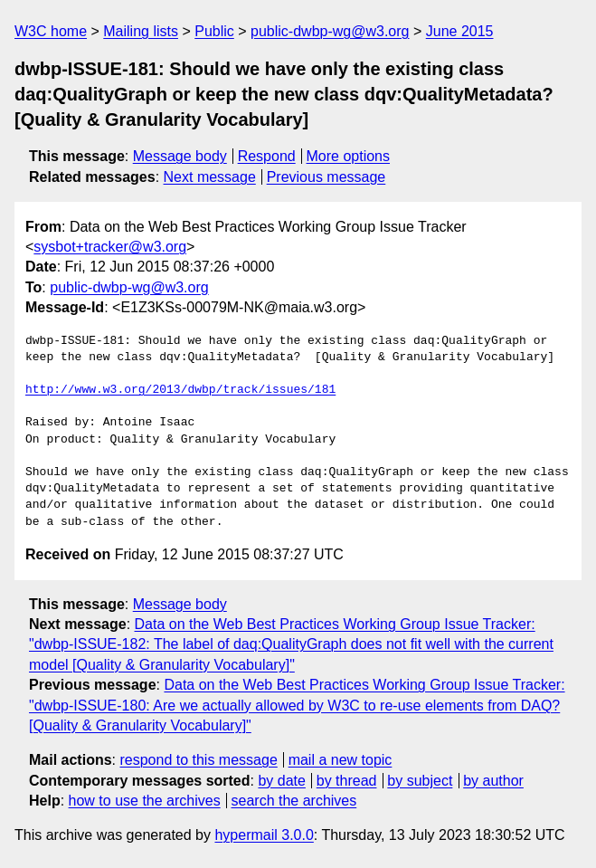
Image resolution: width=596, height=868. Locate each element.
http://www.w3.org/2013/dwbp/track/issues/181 (180, 390)
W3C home (51, 31)
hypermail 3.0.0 (264, 835)
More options (349, 156)
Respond (267, 156)
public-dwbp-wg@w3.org (330, 31)
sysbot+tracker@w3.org (110, 247)
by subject (420, 781)
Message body (180, 156)
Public (214, 31)
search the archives (294, 801)
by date (281, 781)
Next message (210, 177)
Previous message (326, 177)
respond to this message (198, 760)
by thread (347, 781)
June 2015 (460, 31)
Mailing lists (141, 31)
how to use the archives (145, 801)
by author (493, 781)
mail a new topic (341, 760)
